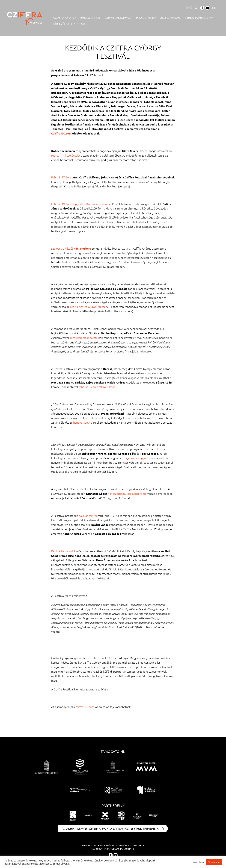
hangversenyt (82, 422)
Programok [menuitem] (145, 17)
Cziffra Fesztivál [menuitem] (117, 17)
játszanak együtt (138, 458)
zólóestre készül (63, 248)
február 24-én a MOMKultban (89, 307)
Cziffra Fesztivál (102, 845)
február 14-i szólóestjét (66, 155)
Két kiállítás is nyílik (63, 551)
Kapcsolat (98, 849)
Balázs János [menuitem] (90, 17)
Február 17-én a (61, 177)
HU (214, 8)
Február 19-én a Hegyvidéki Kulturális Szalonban (81, 204)
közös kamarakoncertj (83, 338)
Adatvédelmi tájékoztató (120, 849)
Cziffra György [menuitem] (65, 17)
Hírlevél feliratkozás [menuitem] (69, 24)
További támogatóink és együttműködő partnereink (113, 829)
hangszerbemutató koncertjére (127, 493)
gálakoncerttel (88, 516)
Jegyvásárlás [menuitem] (170, 17)
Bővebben (198, 862)
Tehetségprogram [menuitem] (198, 17)
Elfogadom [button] (214, 862)
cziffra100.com (85, 707)
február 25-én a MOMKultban (97, 387)
